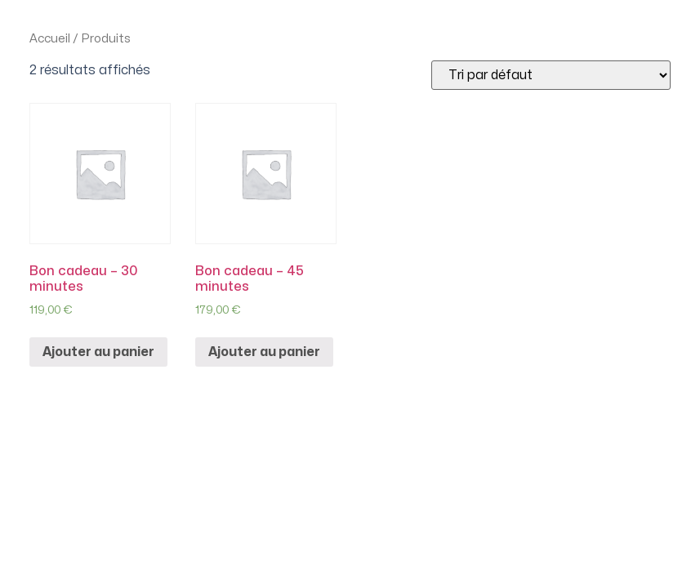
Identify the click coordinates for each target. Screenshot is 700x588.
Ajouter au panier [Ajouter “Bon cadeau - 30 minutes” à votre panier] (98, 352)
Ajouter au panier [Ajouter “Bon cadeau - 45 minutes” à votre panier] (264, 352)
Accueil (50, 38)
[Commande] (551, 75)
